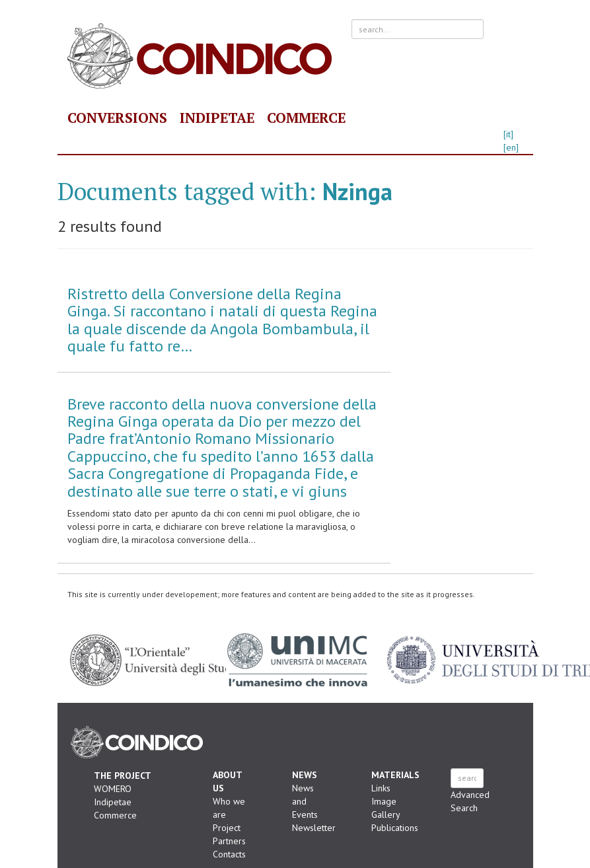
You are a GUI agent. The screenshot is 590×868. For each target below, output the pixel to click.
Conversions (117, 118)
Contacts (229, 854)
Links (381, 788)
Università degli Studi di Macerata (297, 660)
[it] (508, 134)
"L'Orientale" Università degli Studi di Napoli (179, 660)
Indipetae (217, 118)
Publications (395, 828)
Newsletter (314, 828)
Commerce (306, 118)
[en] (511, 147)
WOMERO (113, 789)
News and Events (305, 801)
